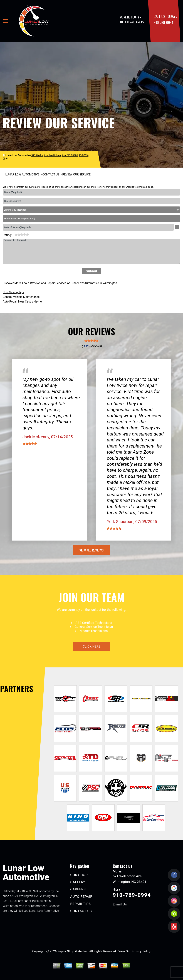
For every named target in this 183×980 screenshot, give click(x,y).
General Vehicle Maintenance (21, 297)
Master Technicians (94, 631)
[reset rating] (13, 234)
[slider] (22, 235)
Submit (91, 271)
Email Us (120, 904)
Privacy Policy (141, 951)
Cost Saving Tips (13, 292)
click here (91, 646)
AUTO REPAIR (81, 897)
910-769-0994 (163, 22)
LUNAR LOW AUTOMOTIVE (22, 174)
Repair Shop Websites (73, 951)
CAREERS (78, 889)
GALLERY (78, 882)
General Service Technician (94, 627)
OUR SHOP (79, 875)
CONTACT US (51, 174)
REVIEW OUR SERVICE (76, 174)
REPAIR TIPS (81, 904)
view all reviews (91, 550)
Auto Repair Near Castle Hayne (22, 302)
